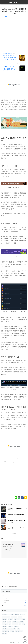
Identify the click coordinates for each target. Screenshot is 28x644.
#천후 (10, 624)
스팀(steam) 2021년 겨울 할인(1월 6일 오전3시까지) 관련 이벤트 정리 (14, 11)
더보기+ (25, 638)
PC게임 (15, 598)
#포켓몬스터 (10, 626)
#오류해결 (17, 615)
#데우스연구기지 (19, 631)
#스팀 (24, 624)
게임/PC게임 (8, 16)
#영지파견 (5, 634)
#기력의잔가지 (15, 622)
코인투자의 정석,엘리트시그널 (9, 56)
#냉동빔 (4, 622)
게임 (14, 596)
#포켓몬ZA (22, 615)
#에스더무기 (10, 619)
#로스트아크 (15, 624)
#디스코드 (9, 622)
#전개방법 (23, 619)
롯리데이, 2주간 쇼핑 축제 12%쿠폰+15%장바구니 (9, 66)
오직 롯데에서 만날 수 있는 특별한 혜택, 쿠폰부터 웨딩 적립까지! (9, 69)
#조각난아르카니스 (6, 617)
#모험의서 (22, 622)
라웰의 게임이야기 (14, 2)
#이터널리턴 (14, 617)
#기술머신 (16, 626)
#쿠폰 (18, 629)
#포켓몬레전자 (5, 615)
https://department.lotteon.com (10, 64)
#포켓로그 (12, 631)
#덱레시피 (5, 619)
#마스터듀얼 (17, 619)
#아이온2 (12, 615)
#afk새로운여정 (6, 631)
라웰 (12, 16)
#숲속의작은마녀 (6, 629)
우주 (14, 605)
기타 (15, 602)
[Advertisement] (14, 35)
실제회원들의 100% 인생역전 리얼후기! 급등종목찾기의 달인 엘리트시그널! (9, 58)
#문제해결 (5, 626)
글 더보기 (14, 534)
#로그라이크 (13, 629)
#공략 (20, 624)
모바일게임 (15, 600)
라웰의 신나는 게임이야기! (9, 546)
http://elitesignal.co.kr (8, 53)
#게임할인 (20, 617)
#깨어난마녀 (5, 624)
